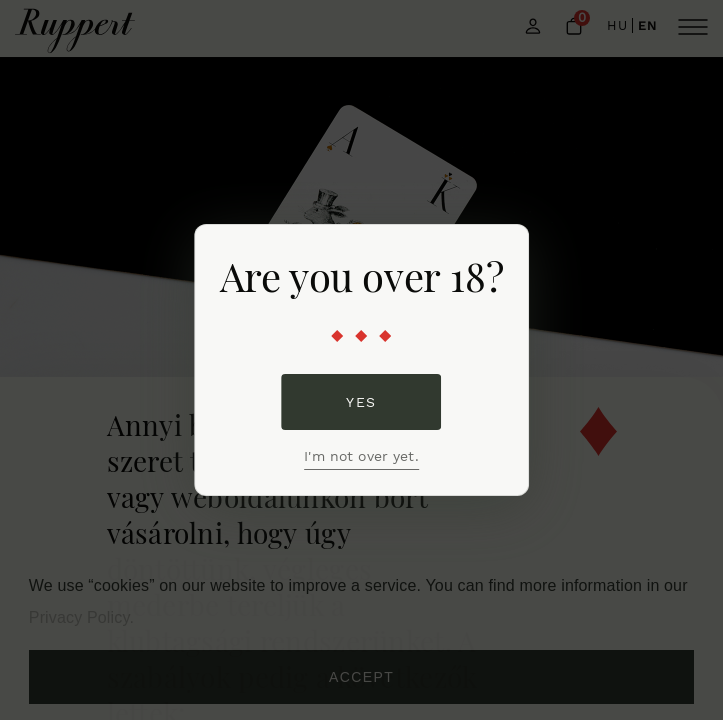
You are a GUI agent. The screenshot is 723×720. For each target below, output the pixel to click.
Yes (361, 402)
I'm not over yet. (361, 456)
